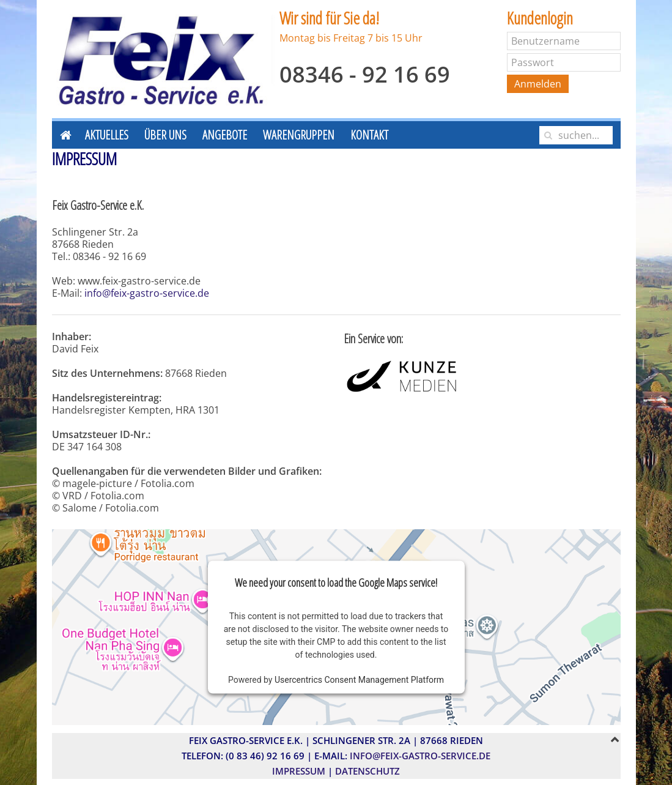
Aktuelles (107, 135)
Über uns (165, 135)
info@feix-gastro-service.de (147, 293)
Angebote (225, 135)
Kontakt (369, 135)
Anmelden (538, 84)
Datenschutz (367, 771)
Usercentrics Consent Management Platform (359, 680)
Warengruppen (299, 135)
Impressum (299, 771)
